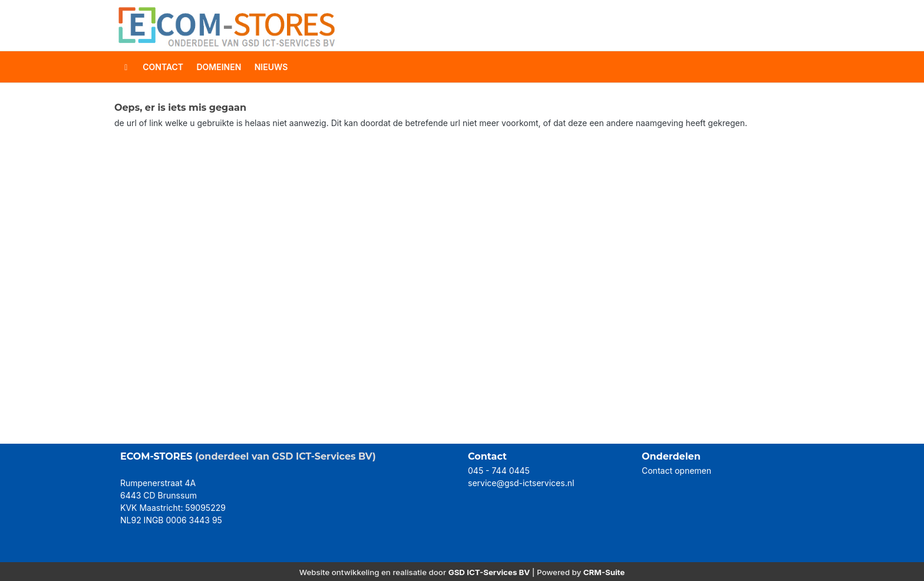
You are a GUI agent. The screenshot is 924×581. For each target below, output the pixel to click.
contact (163, 67)
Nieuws (271, 67)
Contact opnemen (676, 471)
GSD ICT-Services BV (489, 572)
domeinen (219, 67)
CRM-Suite (604, 572)
